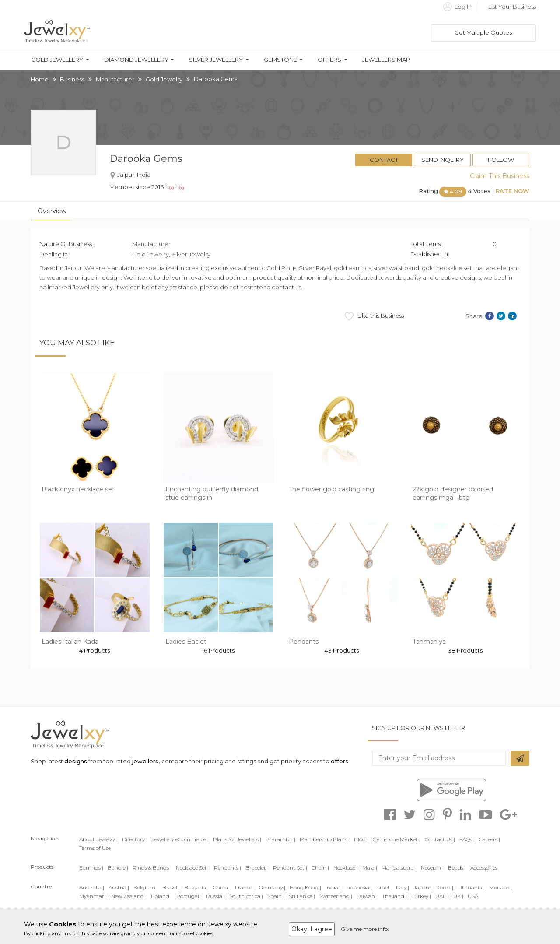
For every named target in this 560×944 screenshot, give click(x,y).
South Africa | (246, 896)
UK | (458, 896)
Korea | (445, 887)
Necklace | (346, 868)
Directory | (135, 839)
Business (72, 79)
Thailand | (394, 896)
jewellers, (146, 761)
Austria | (119, 887)
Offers (329, 60)
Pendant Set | (290, 868)
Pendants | (227, 868)
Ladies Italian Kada (70, 642)
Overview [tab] (52, 211)
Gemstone (280, 60)
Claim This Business (500, 176)
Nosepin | (432, 868)
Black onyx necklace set (78, 489)
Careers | (490, 839)
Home (40, 79)
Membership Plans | (325, 839)
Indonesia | (359, 887)
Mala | (370, 868)
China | (222, 887)
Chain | (320, 868)
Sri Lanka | (302, 896)
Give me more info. (365, 929)
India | (333, 887)
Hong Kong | (305, 887)
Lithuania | (471, 887)
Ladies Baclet (186, 642)
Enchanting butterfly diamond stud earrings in (212, 494)
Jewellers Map (386, 60)
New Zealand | (129, 896)
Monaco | (500, 887)
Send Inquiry (443, 160)
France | (245, 887)
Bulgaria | (196, 887)
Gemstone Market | (397, 839)
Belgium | (146, 887)
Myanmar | (93, 896)
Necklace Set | (193, 868)
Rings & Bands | (152, 868)
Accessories (484, 868)
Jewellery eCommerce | (180, 839)
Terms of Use (95, 848)
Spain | (276, 896)
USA (473, 896)
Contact (384, 160)
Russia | (215, 896)
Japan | (423, 887)
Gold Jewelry (164, 79)
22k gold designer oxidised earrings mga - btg (453, 494)
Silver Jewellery (216, 60)
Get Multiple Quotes (483, 32)
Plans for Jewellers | (237, 839)
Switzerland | (336, 896)
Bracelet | (257, 868)
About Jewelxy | (98, 839)
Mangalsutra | (399, 868)
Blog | (361, 839)
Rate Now (513, 191)
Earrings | (91, 868)
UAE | (442, 896)
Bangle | (118, 868)
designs (76, 761)
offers (339, 761)
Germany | (272, 887)
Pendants (304, 642)
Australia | (92, 887)
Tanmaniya (429, 642)
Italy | (402, 887)
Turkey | (421, 896)
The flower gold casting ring (331, 489)
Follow (501, 160)
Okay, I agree (312, 929)
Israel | (384, 887)
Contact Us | (440, 839)
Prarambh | (280, 839)
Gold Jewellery (57, 60)
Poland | (161, 896)
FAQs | (467, 839)
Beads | (457, 868)
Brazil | (171, 887)
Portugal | (189, 896)
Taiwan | (367, 896)
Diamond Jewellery (136, 60)
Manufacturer (115, 79)
